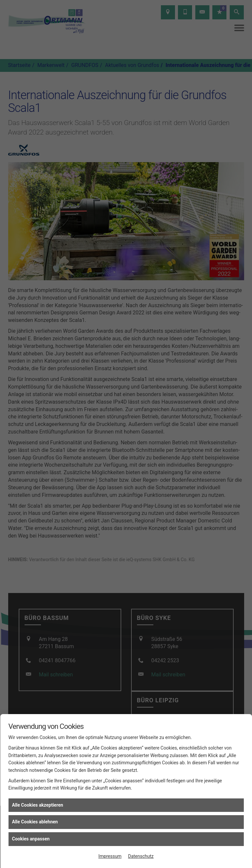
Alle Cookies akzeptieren (38, 805)
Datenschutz (141, 856)
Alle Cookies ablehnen (35, 822)
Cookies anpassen (31, 839)
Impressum (110, 856)
